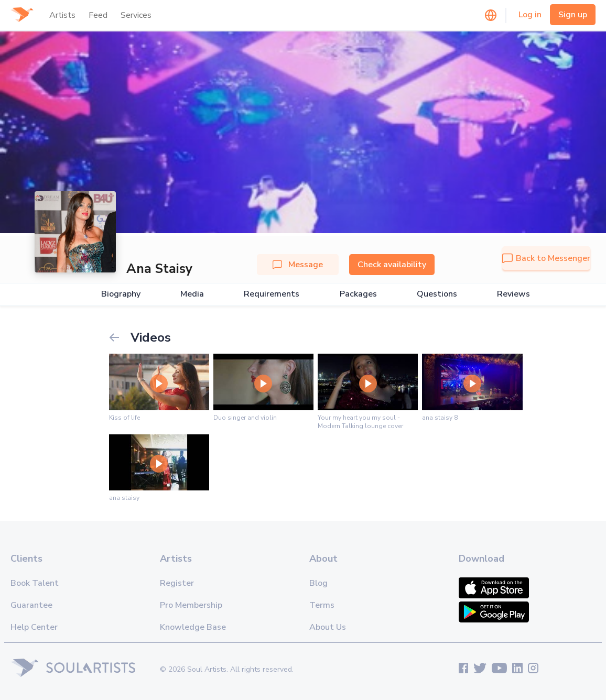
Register (177, 583)
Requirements (272, 294)
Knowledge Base (193, 627)
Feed (98, 15)
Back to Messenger (546, 258)
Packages (358, 294)
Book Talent (35, 583)
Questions (437, 294)
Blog (318, 583)
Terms (322, 605)
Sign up (573, 15)
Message (298, 265)
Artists (62, 15)
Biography (121, 294)
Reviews (513, 294)
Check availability (392, 265)
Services (136, 15)
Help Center (34, 627)
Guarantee (31, 605)
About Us (328, 627)
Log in (530, 15)
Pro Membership (191, 605)
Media (192, 294)
